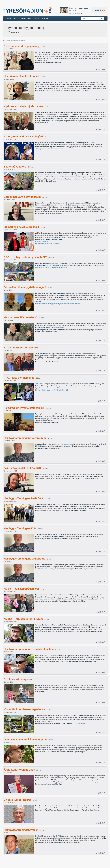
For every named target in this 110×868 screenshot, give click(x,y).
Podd (16, 18)
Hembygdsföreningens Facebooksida (47, 243)
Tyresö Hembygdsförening (64, 444)
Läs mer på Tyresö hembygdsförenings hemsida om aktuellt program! (58, 304)
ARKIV (37, 18)
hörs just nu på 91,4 (75, 13)
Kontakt (46, 18)
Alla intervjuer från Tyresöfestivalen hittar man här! (52, 267)
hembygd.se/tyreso (42, 241)
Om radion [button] (26, 18)
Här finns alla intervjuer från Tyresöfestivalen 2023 (52, 390)
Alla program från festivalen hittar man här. (49, 149)
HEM (10, 18)
